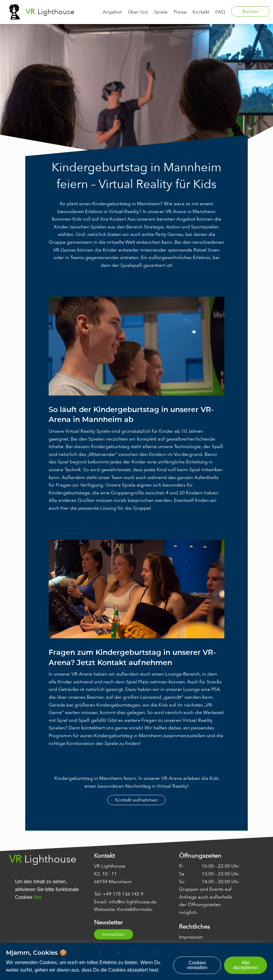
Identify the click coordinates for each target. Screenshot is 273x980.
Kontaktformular (135, 909)
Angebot (112, 12)
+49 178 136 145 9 (123, 894)
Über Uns (138, 12)
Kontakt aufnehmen (136, 800)
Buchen (250, 11)
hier (38, 897)
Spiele (161, 12)
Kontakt (201, 12)
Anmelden (113, 934)
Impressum (191, 937)
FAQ (220, 12)
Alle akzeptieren (246, 965)
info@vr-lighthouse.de (133, 902)
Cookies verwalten (197, 965)
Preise (180, 12)
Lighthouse (50, 12)
